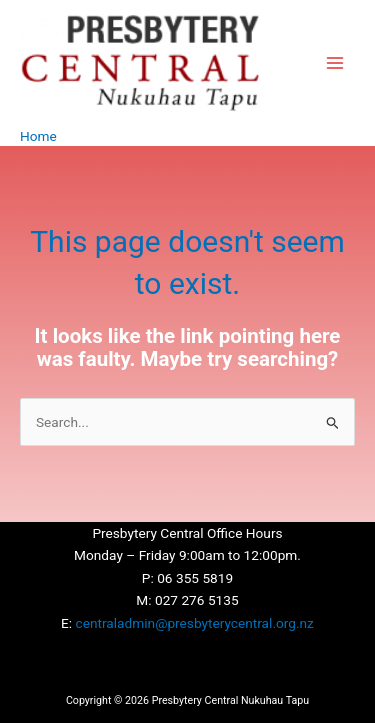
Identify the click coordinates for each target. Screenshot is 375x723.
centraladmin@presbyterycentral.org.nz (195, 623)
